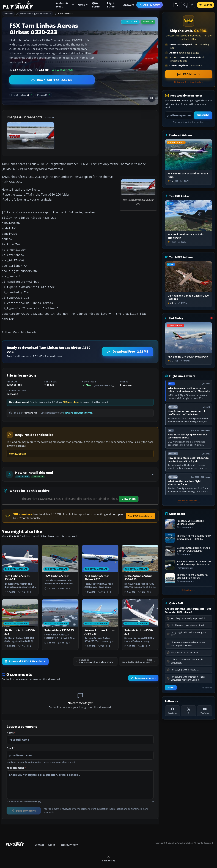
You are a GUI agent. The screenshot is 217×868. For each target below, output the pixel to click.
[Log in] (192, 5)
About (52, 837)
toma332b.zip (18, 446)
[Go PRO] (205, 5)
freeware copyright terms (77, 405)
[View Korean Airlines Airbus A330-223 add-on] (100, 617)
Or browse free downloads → (189, 82)
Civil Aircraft (65, 14)
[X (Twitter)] (189, 711)
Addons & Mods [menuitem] (65, 5)
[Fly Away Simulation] (18, 5)
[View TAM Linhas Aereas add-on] (60, 561)
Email (11, 741)
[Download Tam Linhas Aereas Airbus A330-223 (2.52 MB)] (52, 80)
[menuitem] (149, 5)
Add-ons (8, 14)
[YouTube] (205, 711)
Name (11, 725)
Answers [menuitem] (129, 5)
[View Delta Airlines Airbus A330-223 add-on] (140, 563)
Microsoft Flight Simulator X (36, 14)
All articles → (189, 590)
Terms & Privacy (68, 837)
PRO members (71, 395)
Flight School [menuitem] (111, 5)
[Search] (177, 5)
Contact (39, 837)
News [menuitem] (83, 5)
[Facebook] (173, 711)
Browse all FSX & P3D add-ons (25, 654)
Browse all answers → (189, 501)
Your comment (16, 760)
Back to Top (109, 851)
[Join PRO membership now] (189, 74)
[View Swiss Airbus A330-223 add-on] (60, 615)
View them (129, 491)
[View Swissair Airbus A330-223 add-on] (140, 617)
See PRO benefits (140, 509)
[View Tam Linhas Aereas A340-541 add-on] (20, 563)
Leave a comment (143, 670)
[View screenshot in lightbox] (152, 98)
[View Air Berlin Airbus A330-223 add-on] (20, 617)
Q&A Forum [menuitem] (96, 5)
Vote (171, 687)
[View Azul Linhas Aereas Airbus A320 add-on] (100, 563)
